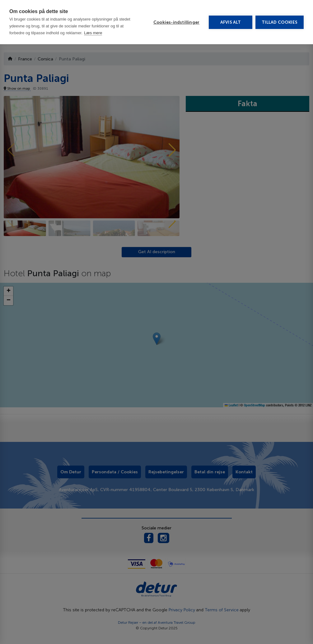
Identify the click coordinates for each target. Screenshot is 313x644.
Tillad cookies (280, 22)
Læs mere (93, 33)
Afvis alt (231, 22)
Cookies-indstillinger (176, 22)
